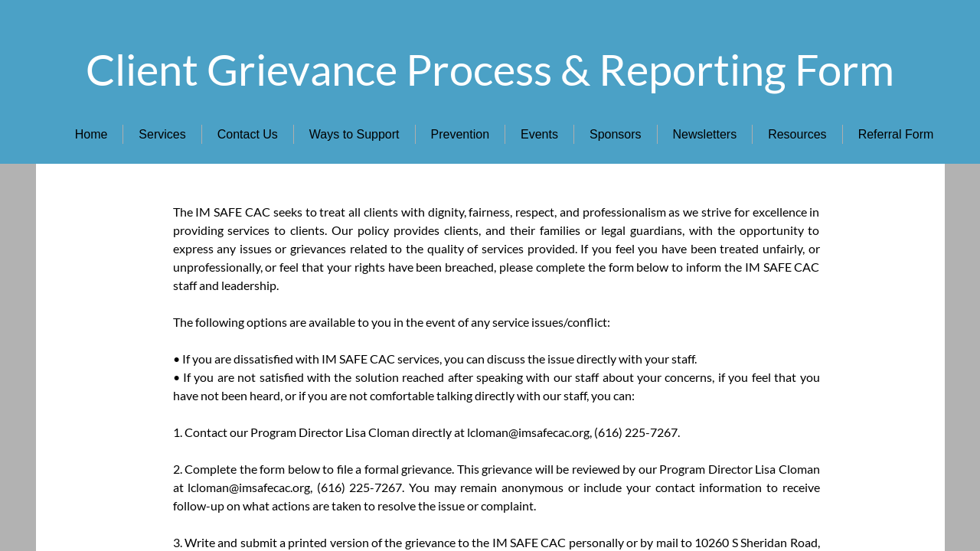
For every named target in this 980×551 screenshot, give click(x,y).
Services (162, 134)
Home (91, 134)
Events (539, 134)
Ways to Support (354, 134)
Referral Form (896, 134)
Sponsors (616, 134)
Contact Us (248, 134)
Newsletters (705, 134)
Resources (797, 134)
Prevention (461, 134)
